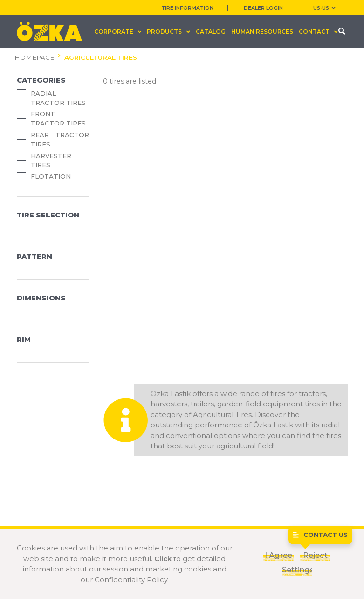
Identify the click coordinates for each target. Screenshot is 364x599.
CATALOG (211, 31)
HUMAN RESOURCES (262, 31)
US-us (324, 8)
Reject (315, 555)
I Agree (278, 555)
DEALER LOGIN (263, 8)
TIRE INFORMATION (187, 8)
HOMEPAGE (34, 57)
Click (163, 559)
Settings (297, 570)
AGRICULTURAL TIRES (101, 57)
